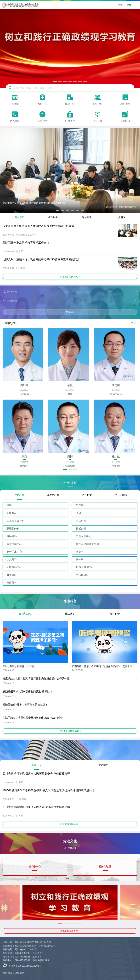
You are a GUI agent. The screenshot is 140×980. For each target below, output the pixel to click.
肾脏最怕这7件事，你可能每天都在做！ (25, 705)
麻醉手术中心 (14, 552)
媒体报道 (87, 217)
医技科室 (87, 495)
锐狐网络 (19, 973)
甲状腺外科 (82, 575)
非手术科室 (53, 495)
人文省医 (121, 217)
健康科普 (70, 601)
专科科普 (115, 614)
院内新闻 (19, 217)
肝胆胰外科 (13, 528)
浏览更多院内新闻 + (70, 277)
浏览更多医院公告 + (70, 824)
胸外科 (80, 559)
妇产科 (80, 505)
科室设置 (70, 482)
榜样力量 (105, 866)
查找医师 (70, 312)
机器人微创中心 (85, 567)
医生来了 (70, 614)
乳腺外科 (12, 513)
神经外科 (81, 528)
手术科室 (19, 495)
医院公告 (36, 765)
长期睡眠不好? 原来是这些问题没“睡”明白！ (28, 691)
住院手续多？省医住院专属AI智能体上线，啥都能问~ (33, 718)
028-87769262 (22, 960)
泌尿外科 (81, 521)
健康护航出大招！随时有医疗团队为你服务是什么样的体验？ (37, 678)
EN (129, 5)
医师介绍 (11, 323)
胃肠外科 (12, 536)
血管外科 (12, 575)
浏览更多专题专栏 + (70, 931)
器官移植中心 (14, 544)
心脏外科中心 (14, 567)
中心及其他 (121, 495)
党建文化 (70, 842)
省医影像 (53, 217)
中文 (120, 5)
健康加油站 (25, 614)
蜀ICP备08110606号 (26, 949)
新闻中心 (35, 866)
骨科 (9, 505)
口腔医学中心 (84, 536)
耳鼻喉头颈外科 (16, 521)
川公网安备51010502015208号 (22, 965)
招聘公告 (104, 765)
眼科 (79, 513)
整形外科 (12, 583)
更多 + (134, 323)
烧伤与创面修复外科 (88, 544)
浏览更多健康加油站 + (70, 731)
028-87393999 (22, 953)
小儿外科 (12, 559)
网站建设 (7, 973)
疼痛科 (80, 552)
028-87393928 (22, 957)
